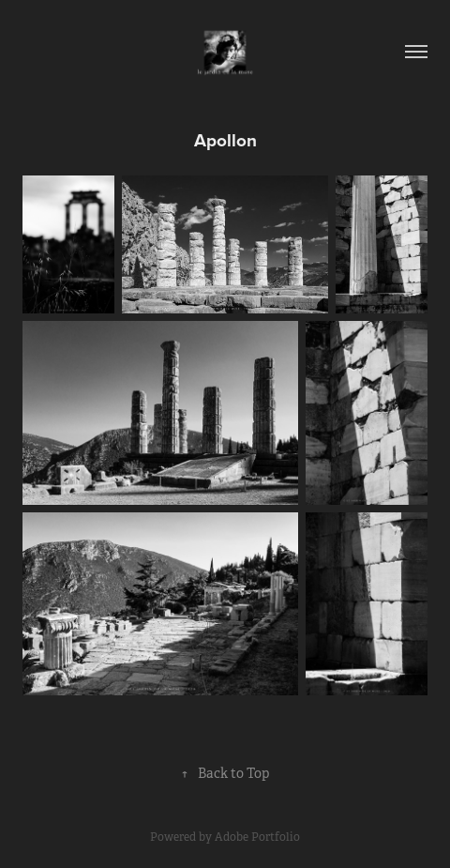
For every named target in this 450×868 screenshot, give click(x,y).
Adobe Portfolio (257, 837)
